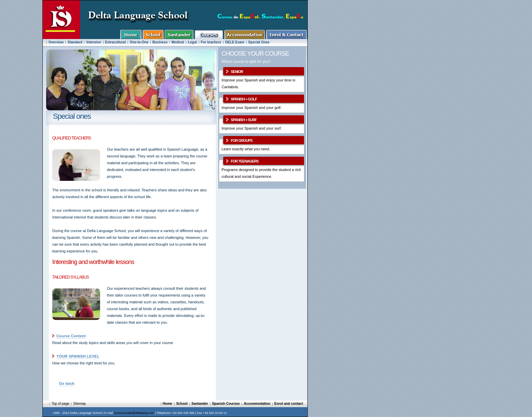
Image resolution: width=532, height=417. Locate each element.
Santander (200, 404)
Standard (75, 42)
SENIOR (237, 72)
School (182, 404)
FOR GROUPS (242, 140)
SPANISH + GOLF (244, 99)
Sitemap (80, 404)
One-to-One (139, 42)
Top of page (60, 404)
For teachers (211, 42)
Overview (56, 42)
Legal (192, 42)
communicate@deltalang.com (134, 413)
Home (168, 404)
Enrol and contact (289, 404)
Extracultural (116, 42)
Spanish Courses (226, 404)
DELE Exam (235, 42)
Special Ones (259, 42)
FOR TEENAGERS (245, 161)
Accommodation (257, 404)
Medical (178, 42)
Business (160, 42)
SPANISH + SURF (244, 120)
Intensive (93, 42)
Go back (67, 383)
